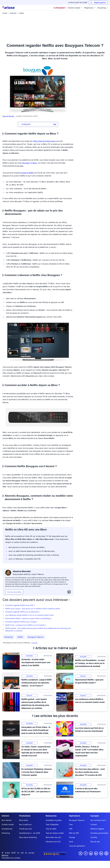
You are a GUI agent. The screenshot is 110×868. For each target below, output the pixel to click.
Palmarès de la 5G (53, 843)
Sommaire (26, 124)
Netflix (20, 638)
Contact (94, 826)
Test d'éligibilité (52, 826)
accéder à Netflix (27, 173)
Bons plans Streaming (28, 838)
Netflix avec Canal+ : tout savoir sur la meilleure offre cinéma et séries (34, 609)
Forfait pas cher (26, 830)
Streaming (9, 638)
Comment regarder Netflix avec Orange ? (22, 623)
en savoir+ (35, 644)
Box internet (7, 821)
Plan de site (95, 843)
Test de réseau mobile (55, 834)
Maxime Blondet (8, 116)
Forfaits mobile (8, 826)
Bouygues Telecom (36, 638)
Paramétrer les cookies (11, 859)
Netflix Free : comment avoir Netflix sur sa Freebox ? (27, 626)
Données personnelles (99, 834)
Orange (72, 838)
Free (71, 826)
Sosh (71, 843)
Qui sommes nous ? (98, 821)
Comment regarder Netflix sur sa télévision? (23, 612)
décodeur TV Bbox (30, 163)
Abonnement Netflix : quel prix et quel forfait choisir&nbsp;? (30, 619)
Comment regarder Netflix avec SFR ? (21, 605)
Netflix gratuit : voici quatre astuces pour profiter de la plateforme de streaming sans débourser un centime (38, 631)
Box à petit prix (25, 826)
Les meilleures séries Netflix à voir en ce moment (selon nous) (30, 616)
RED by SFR (74, 834)
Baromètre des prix (53, 838)
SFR (71, 830)
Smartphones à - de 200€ (30, 834)
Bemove (5, 856)
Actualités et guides (54, 821)
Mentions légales (97, 830)
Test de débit (51, 830)
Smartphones (7, 830)
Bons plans (24, 821)
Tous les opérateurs (77, 847)
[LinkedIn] (69, 592)
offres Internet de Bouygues (44, 141)
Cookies (94, 838)
